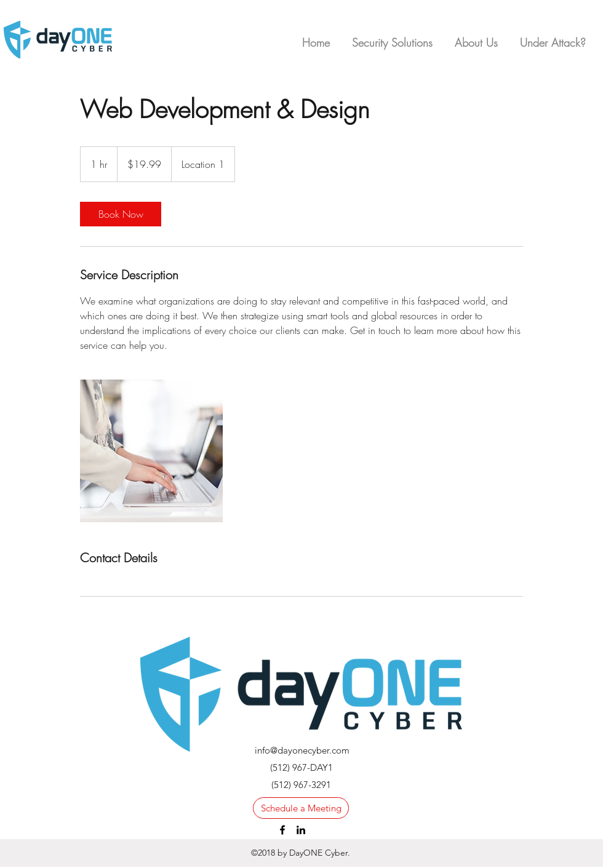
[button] (553, 37)
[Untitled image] (151, 451)
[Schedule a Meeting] (301, 808)
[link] (121, 214)
